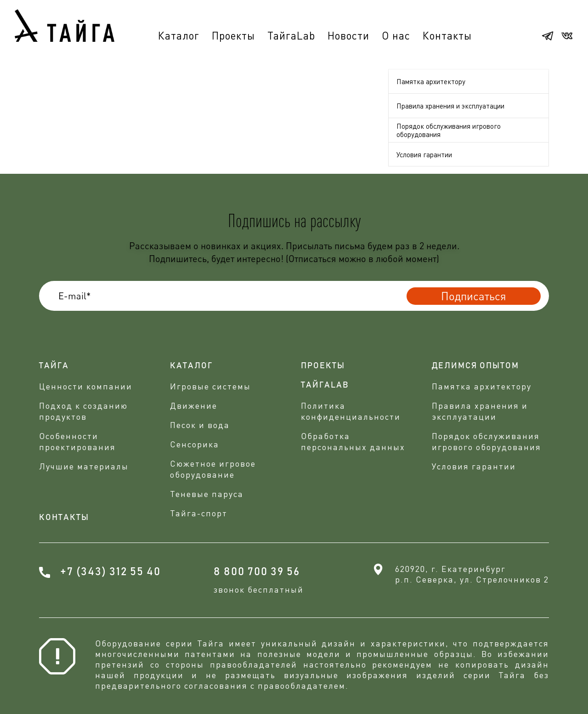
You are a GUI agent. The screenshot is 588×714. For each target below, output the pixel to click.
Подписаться (474, 296)
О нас (396, 35)
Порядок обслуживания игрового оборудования (449, 130)
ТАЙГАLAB (325, 385)
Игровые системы (210, 386)
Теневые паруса (207, 494)
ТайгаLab (291, 35)
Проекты (233, 35)
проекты (323, 366)
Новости (348, 35)
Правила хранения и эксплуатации (450, 106)
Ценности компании (86, 386)
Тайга (54, 366)
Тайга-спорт (199, 513)
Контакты (447, 35)
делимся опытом (475, 366)
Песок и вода (200, 425)
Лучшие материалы (84, 466)
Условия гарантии (424, 154)
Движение (194, 406)
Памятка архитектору (431, 81)
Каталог (179, 35)
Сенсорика (195, 444)
